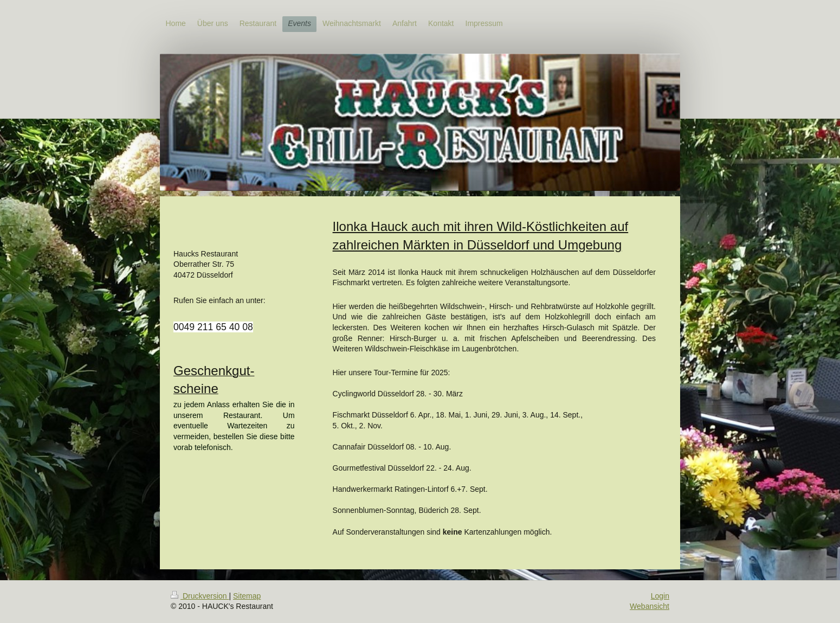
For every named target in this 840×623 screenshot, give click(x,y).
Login (660, 596)
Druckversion (200, 596)
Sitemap (247, 596)
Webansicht (650, 606)
